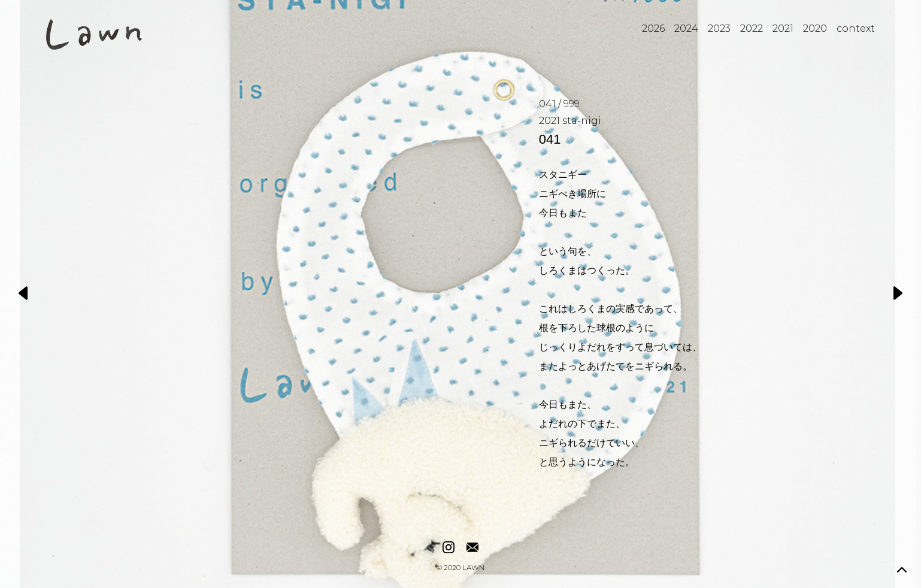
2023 (719, 28)
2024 (686, 28)
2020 (815, 28)
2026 (653, 28)
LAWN (473, 568)
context (856, 28)
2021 (783, 28)
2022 (752, 28)
